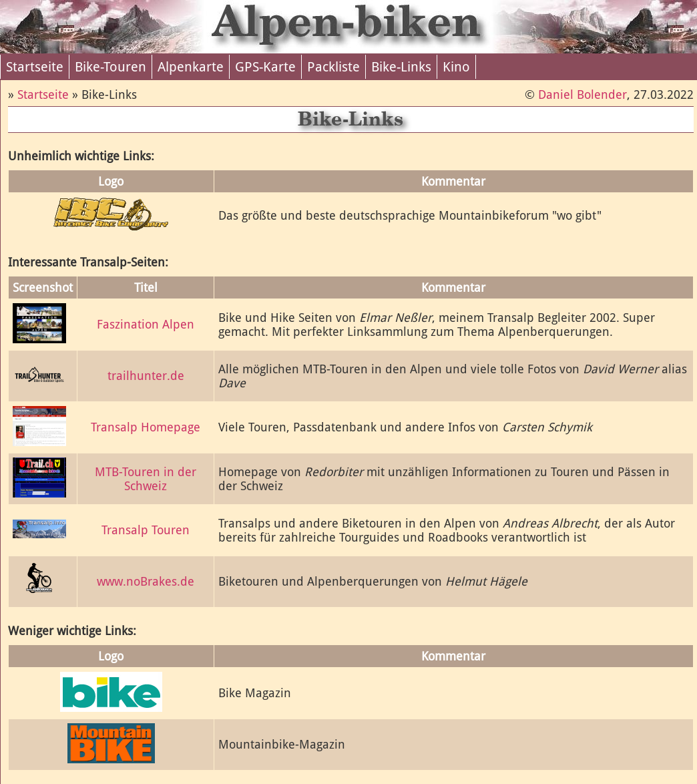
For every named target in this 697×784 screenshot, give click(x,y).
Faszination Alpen (146, 324)
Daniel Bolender (583, 94)
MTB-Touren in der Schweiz (146, 479)
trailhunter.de (146, 376)
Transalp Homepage (146, 427)
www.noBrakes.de (146, 581)
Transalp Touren (146, 530)
